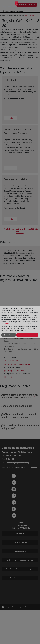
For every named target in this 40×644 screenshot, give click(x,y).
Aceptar (27, 335)
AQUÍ (7, 324)
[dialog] (20, 322)
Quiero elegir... (9, 335)
